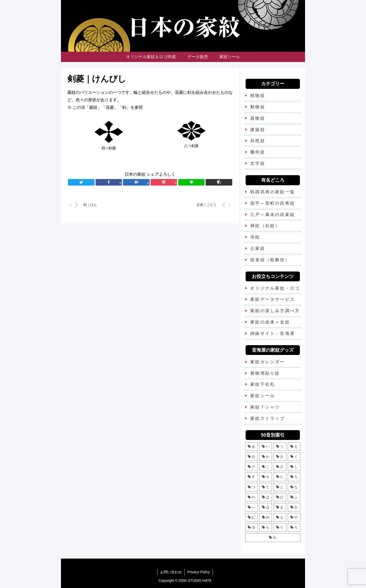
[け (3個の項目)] (251, 467)
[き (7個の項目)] (280, 457)
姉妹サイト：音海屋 (273, 333)
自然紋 (258, 141)
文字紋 (258, 163)
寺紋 (255, 237)
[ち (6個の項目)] (294, 477)
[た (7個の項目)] (280, 477)
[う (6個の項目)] (280, 447)
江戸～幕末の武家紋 (273, 215)
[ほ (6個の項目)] (266, 507)
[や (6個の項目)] (294, 517)
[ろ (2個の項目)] (294, 527)
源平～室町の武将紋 (273, 203)
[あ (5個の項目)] (251, 447)
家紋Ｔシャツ (265, 407)
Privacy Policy (198, 572)
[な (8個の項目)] (294, 487)
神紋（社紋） (265, 226)
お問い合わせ (171, 572)
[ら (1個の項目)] (266, 527)
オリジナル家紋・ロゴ (275, 288)
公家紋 (258, 248)
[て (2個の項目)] (266, 487)
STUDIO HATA (200, 581)
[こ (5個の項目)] (266, 467)
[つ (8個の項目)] (251, 487)
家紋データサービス (273, 299)
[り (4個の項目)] (280, 527)
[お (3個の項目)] (251, 457)
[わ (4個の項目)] (273, 537)
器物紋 (258, 118)
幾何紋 (258, 152)
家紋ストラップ (268, 418)
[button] (219, 182)
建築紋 (258, 130)
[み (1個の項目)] (294, 507)
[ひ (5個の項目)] (280, 497)
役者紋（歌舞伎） (270, 260)
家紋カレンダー (268, 362)
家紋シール (263, 396)
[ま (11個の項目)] (280, 507)
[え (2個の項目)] (294, 447)
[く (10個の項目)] (294, 457)
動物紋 (258, 107)
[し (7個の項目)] (294, 467)
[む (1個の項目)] (251, 517)
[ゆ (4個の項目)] (251, 527)
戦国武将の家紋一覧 (273, 192)
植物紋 (258, 95)
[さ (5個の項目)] (280, 467)
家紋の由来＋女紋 (270, 322)
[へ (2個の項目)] (251, 507)
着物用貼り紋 (265, 373)
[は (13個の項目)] (266, 497)
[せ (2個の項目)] (266, 477)
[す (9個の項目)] (251, 477)
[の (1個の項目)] (251, 497)
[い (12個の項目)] (266, 447)
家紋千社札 (263, 384)
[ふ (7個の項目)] (294, 497)
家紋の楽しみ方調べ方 (275, 311)
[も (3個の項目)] (280, 517)
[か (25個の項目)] (266, 457)
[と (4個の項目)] (280, 487)
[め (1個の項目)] (266, 517)
